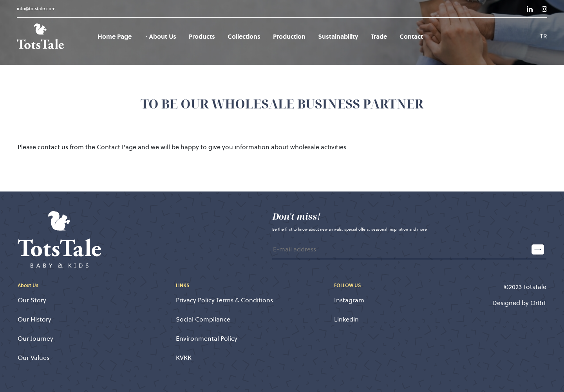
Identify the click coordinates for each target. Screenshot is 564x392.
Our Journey (35, 339)
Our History (34, 319)
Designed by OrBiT (519, 303)
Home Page (115, 36)
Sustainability (338, 36)
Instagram (349, 300)
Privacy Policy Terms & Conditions (224, 300)
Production (289, 36)
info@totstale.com (36, 8)
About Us (160, 36)
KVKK (184, 358)
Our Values (33, 358)
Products (202, 36)
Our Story (32, 300)
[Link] (530, 9)
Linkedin (346, 319)
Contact (411, 36)
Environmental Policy (207, 339)
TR (544, 36)
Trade (379, 36)
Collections (244, 36)
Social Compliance (203, 319)
